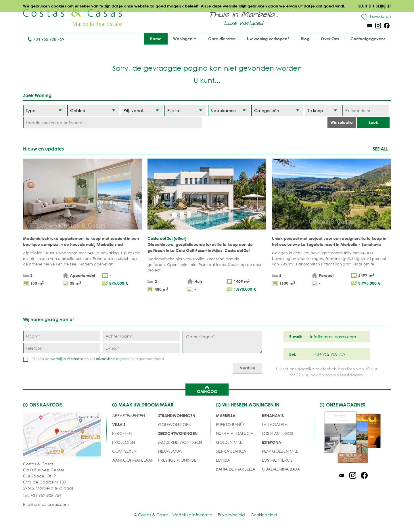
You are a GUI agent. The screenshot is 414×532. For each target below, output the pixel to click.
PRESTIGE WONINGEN (179, 460)
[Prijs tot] (185, 110)
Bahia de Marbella (236, 469)
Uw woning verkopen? (268, 39)
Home (156, 39)
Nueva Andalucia (235, 433)
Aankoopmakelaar (133, 460)
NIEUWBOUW (170, 451)
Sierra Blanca (231, 451)
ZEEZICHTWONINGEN (178, 433)
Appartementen (129, 416)
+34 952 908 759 (46, 39)
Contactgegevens (368, 39)
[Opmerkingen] (222, 342)
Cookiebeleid (264, 515)
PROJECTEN (123, 442)
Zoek (373, 122)
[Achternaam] (141, 336)
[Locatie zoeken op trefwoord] (113, 123)
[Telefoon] (61, 348)
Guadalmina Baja (281, 469)
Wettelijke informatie (192, 515)
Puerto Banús (230, 424)
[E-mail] (141, 348)
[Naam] (61, 336)
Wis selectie (342, 122)
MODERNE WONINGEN (180, 442)
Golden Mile (229, 442)
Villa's (119, 424)
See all (380, 149)
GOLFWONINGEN (175, 424)
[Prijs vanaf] (142, 110)
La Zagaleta (275, 424)
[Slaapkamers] (229, 110)
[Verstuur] (247, 368)
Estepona (272, 442)
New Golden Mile (280, 451)
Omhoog (207, 389)
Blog (305, 39)
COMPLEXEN (124, 451)
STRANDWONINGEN (177, 416)
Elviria (223, 460)
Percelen (122, 433)
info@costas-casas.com (46, 504)
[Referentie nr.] (366, 110)
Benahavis (273, 416)
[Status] (323, 110)
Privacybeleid (231, 515)
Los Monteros (277, 460)
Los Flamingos (278, 433)
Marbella (226, 416)
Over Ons (330, 39)
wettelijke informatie (67, 359)
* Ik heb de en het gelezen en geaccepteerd (98, 359)
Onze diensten (222, 39)
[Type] (44, 110)
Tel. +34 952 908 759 (42, 495)
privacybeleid (107, 359)
